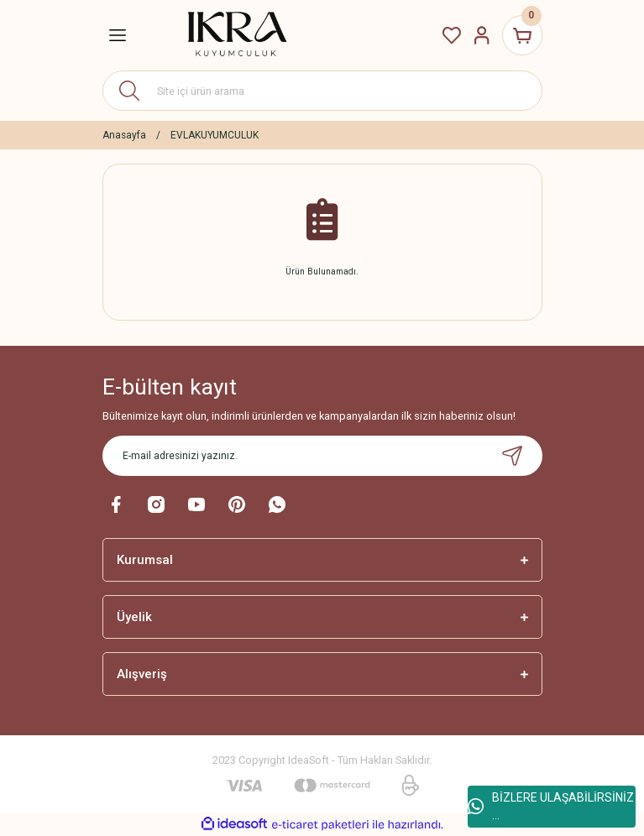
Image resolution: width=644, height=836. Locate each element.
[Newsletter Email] (322, 456)
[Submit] (512, 456)
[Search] (322, 91)
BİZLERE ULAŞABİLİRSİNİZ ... (551, 806)
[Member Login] (482, 35)
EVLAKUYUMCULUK (215, 135)
